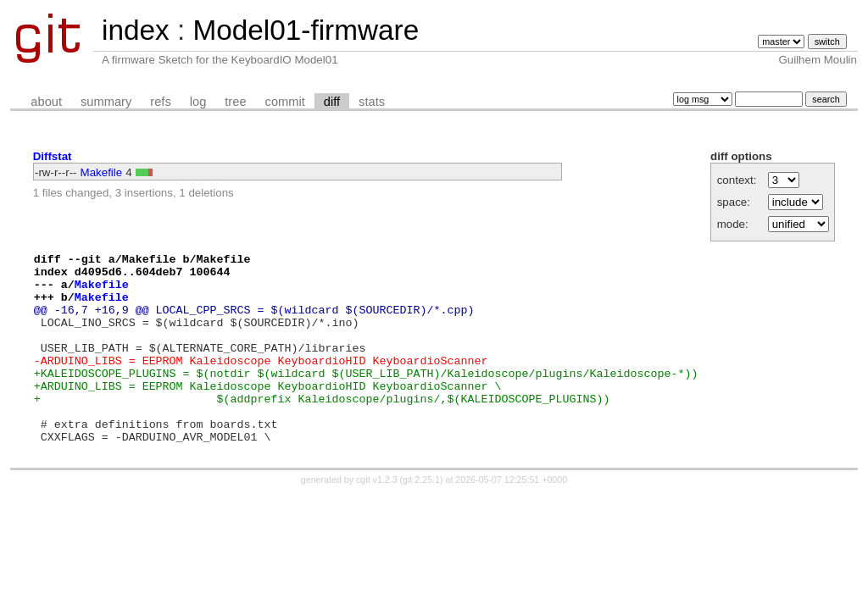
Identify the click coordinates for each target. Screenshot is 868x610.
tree (235, 102)
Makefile (102, 172)
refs (160, 102)
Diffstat (53, 156)
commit (285, 102)
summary (106, 102)
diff (332, 102)
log (198, 102)
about (46, 102)
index (136, 30)
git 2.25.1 (421, 518)
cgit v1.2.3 (377, 518)
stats (372, 102)
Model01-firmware (306, 30)
